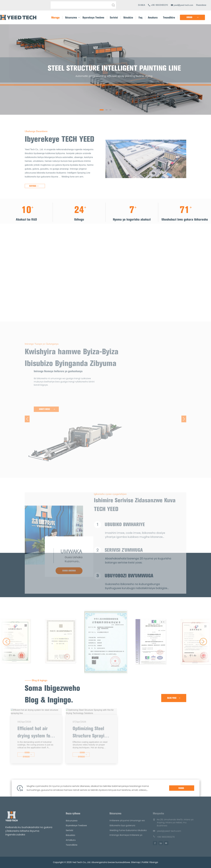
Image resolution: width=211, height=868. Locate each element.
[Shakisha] (81, 5)
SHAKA (142, 5)
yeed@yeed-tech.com (183, 5)
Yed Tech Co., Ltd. (81, 862)
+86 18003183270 (159, 5)
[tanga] (113, 5)
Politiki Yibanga (150, 862)
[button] (102, 110)
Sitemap (136, 862)
